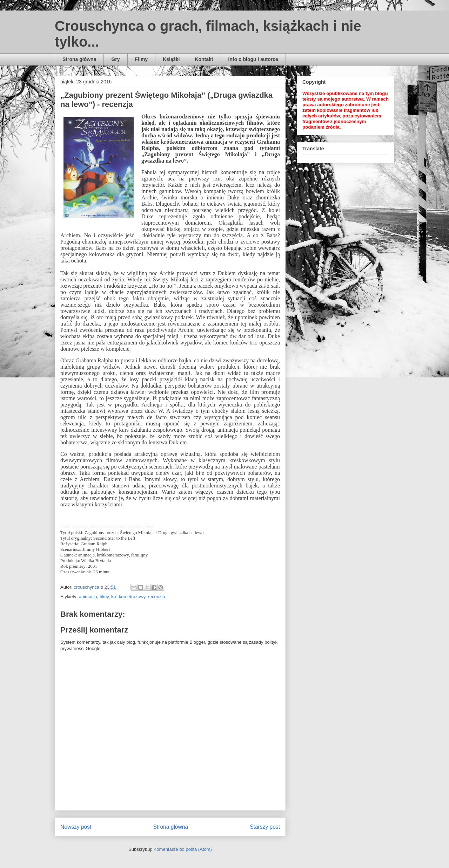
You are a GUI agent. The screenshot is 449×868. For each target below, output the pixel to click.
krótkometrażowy (128, 597)
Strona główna (79, 59)
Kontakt (204, 59)
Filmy (142, 59)
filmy (104, 597)
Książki (171, 59)
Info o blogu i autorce (253, 59)
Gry (115, 59)
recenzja (157, 597)
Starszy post (265, 827)
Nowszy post (76, 827)
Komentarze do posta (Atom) (183, 849)
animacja (88, 597)
